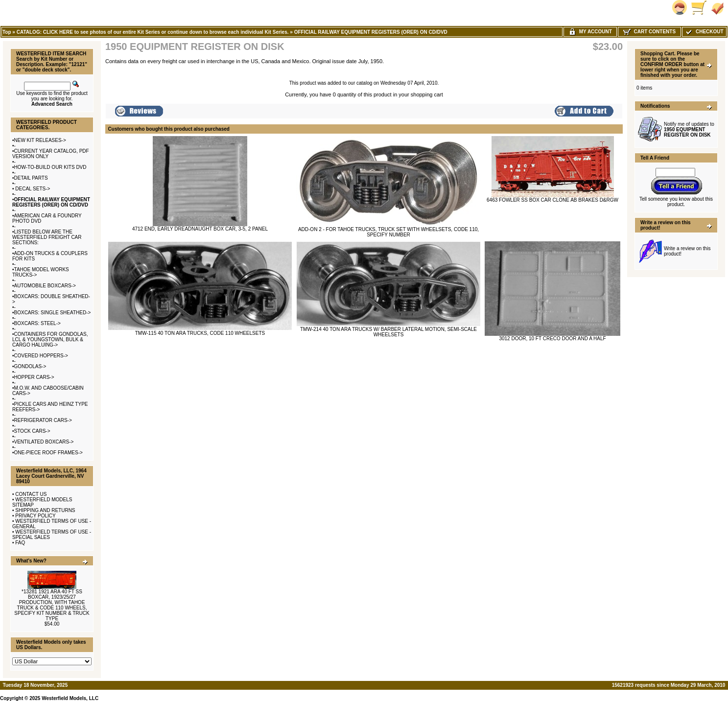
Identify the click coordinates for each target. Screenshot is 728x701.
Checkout (704, 32)
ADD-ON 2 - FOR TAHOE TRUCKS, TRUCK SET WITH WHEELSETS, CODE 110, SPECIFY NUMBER (388, 232)
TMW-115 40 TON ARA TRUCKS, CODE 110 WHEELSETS (200, 333)
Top (7, 32)
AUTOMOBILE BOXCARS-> (45, 286)
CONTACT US (31, 494)
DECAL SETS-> (32, 189)
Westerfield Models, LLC (70, 698)
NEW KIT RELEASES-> (40, 140)
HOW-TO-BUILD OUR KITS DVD (50, 167)
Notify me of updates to (689, 129)
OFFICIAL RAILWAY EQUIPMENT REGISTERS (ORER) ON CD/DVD (371, 32)
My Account (590, 32)
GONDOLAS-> (30, 366)
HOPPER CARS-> (34, 377)
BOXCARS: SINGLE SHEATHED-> (53, 313)
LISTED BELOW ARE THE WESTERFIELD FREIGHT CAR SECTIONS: (47, 237)
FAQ (20, 543)
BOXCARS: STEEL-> (37, 323)
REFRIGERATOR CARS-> (43, 420)
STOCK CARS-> (32, 431)
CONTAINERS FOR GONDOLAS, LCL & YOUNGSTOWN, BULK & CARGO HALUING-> (50, 339)
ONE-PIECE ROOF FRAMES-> (48, 453)
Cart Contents (649, 32)
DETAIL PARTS (31, 178)
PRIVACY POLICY (35, 516)
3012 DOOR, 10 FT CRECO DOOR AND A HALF (552, 339)
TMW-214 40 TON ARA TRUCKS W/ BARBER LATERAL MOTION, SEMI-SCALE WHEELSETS (388, 332)
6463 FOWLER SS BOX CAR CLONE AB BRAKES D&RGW (552, 200)
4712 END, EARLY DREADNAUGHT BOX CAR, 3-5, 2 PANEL (200, 229)
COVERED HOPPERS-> (41, 356)
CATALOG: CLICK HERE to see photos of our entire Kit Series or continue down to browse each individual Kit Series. (153, 32)
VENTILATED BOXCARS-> (44, 442)
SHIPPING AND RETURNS (45, 510)
